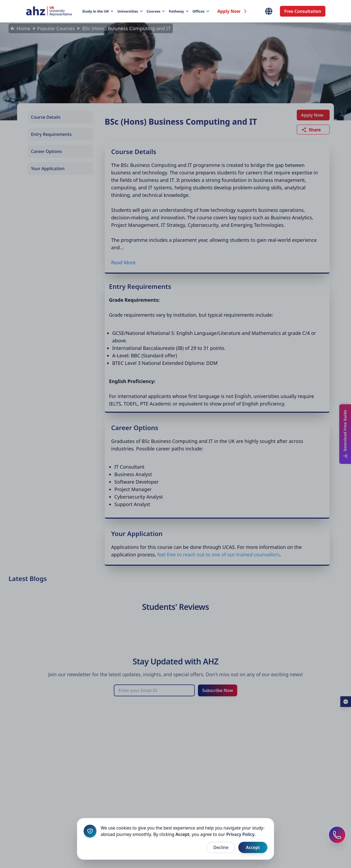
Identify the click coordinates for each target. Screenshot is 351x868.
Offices (201, 11)
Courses (156, 11)
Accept (253, 847)
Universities (130, 11)
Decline (221, 847)
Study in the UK (98, 11)
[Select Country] (269, 11)
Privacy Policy (240, 834)
